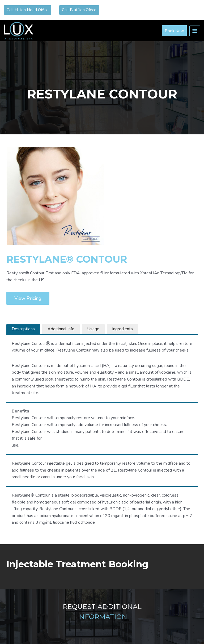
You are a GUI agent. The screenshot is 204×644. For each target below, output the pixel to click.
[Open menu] (195, 31)
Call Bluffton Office (79, 10)
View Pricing (28, 298)
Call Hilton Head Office (28, 10)
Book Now (174, 31)
